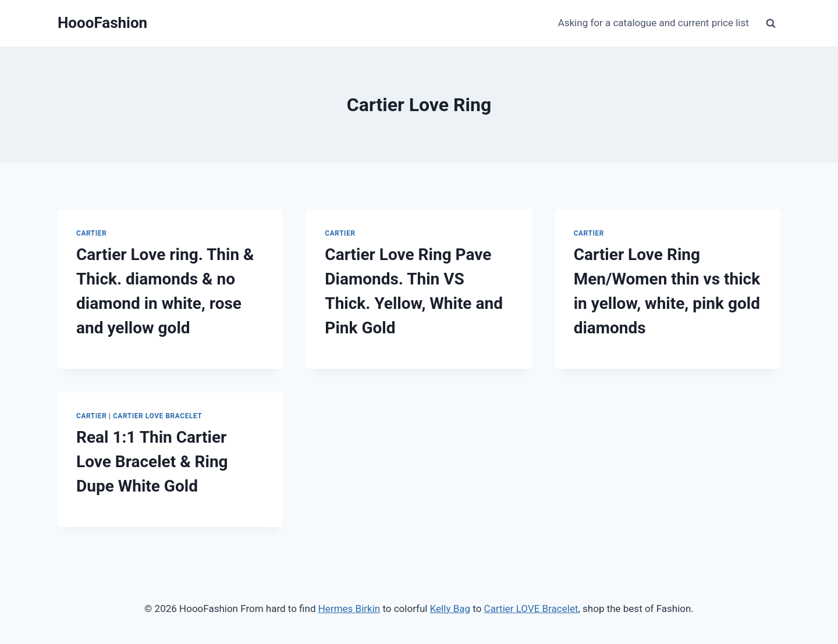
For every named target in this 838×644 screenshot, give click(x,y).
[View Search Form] (770, 23)
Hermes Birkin (349, 609)
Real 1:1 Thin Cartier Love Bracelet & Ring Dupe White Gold (152, 462)
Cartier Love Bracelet (157, 416)
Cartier (91, 233)
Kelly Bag (450, 609)
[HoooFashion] (102, 23)
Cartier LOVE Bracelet (531, 609)
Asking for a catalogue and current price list (654, 23)
